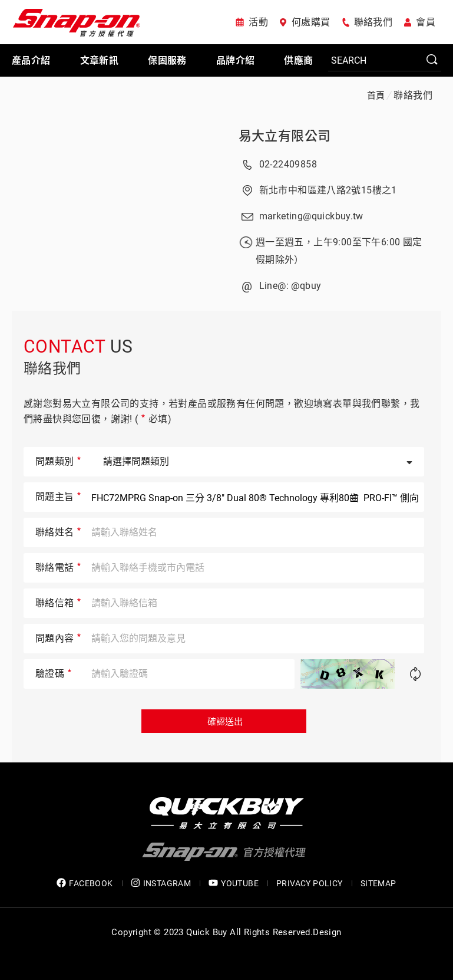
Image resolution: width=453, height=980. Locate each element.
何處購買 (311, 22)
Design (327, 932)
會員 (426, 22)
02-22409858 (288, 164)
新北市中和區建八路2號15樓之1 (328, 190)
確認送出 (224, 722)
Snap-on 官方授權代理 (77, 22)
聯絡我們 (373, 22)
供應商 (298, 60)
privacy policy (310, 883)
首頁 (376, 96)
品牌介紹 (236, 60)
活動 (258, 22)
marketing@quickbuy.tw (311, 216)
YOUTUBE (234, 883)
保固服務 (167, 60)
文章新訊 (100, 60)
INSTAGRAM (161, 883)
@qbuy (306, 286)
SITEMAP (378, 883)
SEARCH (432, 60)
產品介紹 (31, 60)
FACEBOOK (85, 883)
